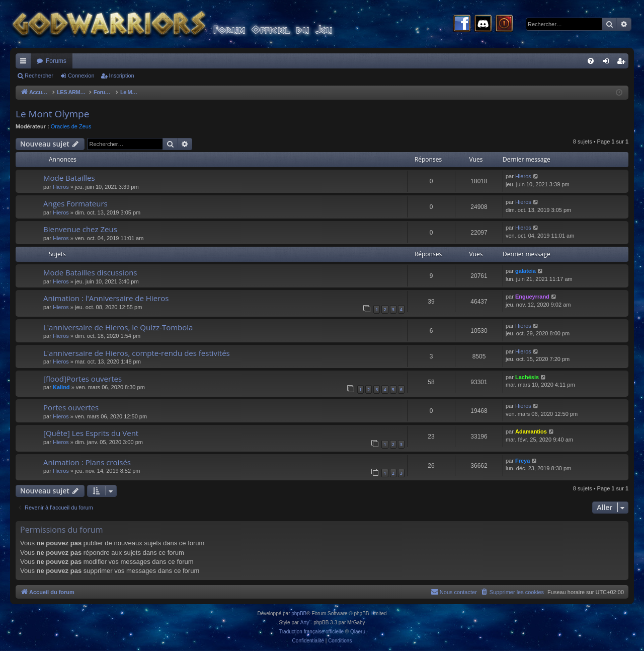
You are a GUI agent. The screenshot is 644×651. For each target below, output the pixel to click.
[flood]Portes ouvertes (83, 379)
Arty (305, 623)
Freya (522, 461)
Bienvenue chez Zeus (80, 229)
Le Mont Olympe (52, 114)
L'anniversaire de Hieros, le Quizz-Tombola (118, 327)
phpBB (299, 613)
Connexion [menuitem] (608, 63)
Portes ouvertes (71, 407)
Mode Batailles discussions (90, 272)
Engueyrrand (532, 297)
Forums (56, 61)
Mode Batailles (69, 178)
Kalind (61, 387)
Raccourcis (25, 63)
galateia (526, 271)
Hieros (61, 187)
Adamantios (531, 431)
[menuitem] (591, 61)
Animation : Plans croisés (87, 462)
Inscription (122, 76)
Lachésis (527, 377)
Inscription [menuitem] (623, 63)
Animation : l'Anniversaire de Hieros (106, 298)
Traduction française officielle (311, 632)
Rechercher (39, 76)
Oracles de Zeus (71, 126)
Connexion (81, 76)
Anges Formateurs (75, 203)
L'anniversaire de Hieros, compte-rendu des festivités (137, 353)
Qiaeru (358, 632)
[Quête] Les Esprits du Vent (91, 433)
